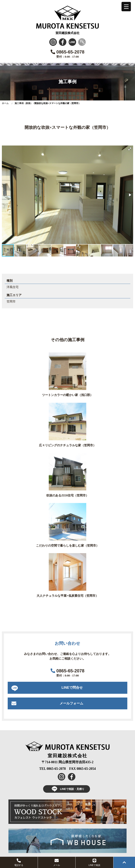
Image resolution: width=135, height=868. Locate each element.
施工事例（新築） (24, 103)
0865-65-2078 (67, 52)
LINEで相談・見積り (67, 789)
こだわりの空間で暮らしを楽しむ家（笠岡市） (67, 546)
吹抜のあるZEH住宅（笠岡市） (67, 495)
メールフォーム (71, 703)
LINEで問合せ (72, 688)
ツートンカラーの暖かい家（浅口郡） (67, 395)
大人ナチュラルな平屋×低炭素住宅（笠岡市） (67, 596)
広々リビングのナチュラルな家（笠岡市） (67, 445)
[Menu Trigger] (126, 7)
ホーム (5, 103)
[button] (130, 149)
